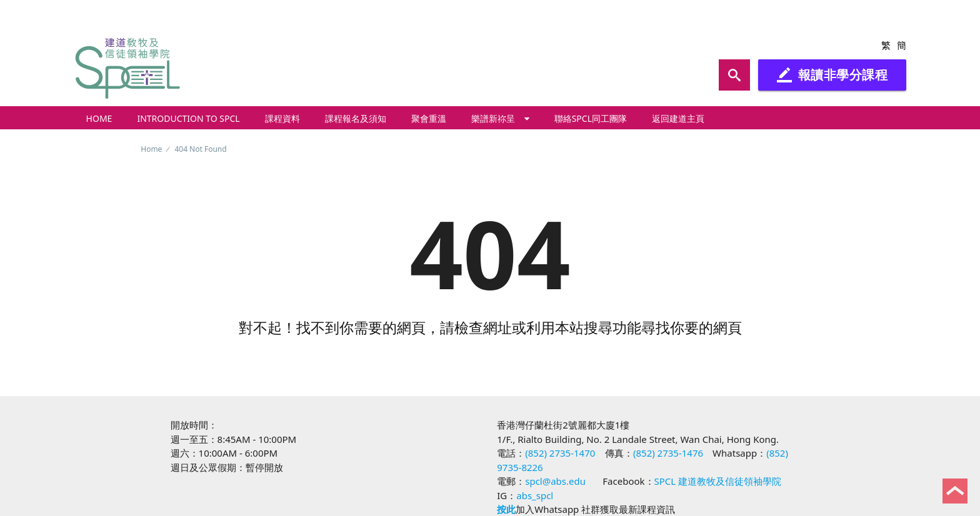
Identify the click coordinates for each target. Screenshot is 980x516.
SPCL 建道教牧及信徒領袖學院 (718, 481)
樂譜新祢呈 (500, 118)
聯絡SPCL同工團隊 (591, 118)
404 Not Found (200, 149)
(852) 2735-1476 (668, 453)
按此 (506, 509)
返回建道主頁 (678, 118)
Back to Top (955, 491)
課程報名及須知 (356, 118)
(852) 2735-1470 (560, 453)
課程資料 (282, 118)
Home (99, 118)
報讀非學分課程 (832, 75)
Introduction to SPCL (188, 118)
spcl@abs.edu (555, 481)
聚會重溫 (429, 118)
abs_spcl (535, 495)
